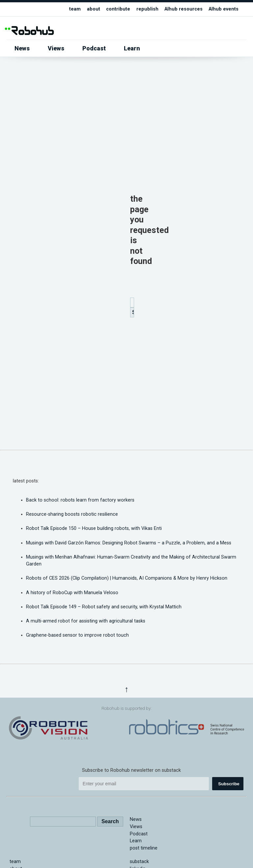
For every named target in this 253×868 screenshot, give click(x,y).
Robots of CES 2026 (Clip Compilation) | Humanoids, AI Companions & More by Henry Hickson (127, 578)
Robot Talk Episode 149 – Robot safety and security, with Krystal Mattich (104, 607)
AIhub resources (183, 9)
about (94, 9)
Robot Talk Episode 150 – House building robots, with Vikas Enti (94, 528)
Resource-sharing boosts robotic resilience (72, 514)
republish (147, 9)
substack (139, 862)
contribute (118, 9)
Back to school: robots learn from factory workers (80, 500)
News (22, 48)
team (75, 9)
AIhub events (224, 9)
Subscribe (229, 784)
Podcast (94, 48)
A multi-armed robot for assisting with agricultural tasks (86, 621)
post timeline (144, 848)
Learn (132, 48)
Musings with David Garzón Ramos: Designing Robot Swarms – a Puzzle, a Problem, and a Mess (129, 543)
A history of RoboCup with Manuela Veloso (72, 593)
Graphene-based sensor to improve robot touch (77, 635)
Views (56, 48)
